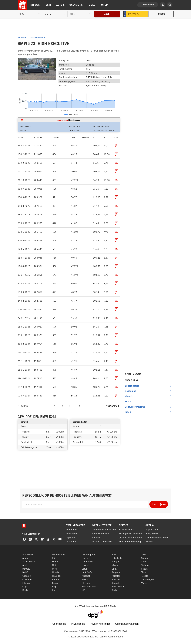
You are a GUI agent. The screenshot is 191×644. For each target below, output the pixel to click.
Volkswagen (148, 579)
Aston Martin (29, 561)
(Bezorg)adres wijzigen (130, 538)
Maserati (86, 576)
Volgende (112, 406)
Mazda (85, 579)
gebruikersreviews (135, 407)
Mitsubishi (117, 558)
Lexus (85, 565)
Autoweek (22, 37)
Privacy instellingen (100, 624)
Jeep (54, 587)
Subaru (145, 565)
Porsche (116, 579)
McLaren (86, 583)
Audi (25, 565)
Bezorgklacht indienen (130, 534)
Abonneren (71, 530)
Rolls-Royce (118, 587)
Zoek (107, 14)
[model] (55, 14)
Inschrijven (159, 504)
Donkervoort (58, 554)
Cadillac (26, 576)
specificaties (132, 386)
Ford (54, 569)
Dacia (25, 590)
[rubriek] (81, 14)
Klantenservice (126, 530)
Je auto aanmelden (102, 542)
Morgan (116, 561)
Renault (116, 583)
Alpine (26, 558)
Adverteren (71, 534)
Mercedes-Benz (90, 587)
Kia (54, 590)
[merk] (30, 14)
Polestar (116, 576)
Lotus (85, 569)
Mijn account (152, 530)
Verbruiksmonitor (37, 37)
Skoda (145, 558)
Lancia (85, 558)
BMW (25, 572)
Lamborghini (88, 554)
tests (128, 402)
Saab (114, 590)
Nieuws (35, 5)
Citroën (26, 583)
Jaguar (55, 583)
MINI (114, 554)
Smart (144, 561)
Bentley (26, 569)
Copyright (71, 538)
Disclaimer (71, 542)
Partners (150, 542)
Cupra (25, 587)
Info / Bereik (152, 534)
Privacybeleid (78, 624)
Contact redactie (100, 534)
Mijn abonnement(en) (130, 542)
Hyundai (56, 576)
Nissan (115, 565)
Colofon (96, 538)
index (128, 412)
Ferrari (55, 561)
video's (129, 396)
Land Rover (88, 561)
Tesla (144, 572)
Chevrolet (27, 579)
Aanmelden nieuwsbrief (104, 530)
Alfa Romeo (28, 554)
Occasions (76, 5)
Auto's (60, 5)
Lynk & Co (87, 572)
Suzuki (145, 569)
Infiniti (55, 579)
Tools (91, 5)
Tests (48, 5)
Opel (114, 569)
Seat (144, 554)
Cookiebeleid (59, 624)
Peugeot (116, 572)
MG (83, 590)
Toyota (145, 576)
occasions (130, 391)
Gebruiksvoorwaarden (157, 538)
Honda (56, 572)
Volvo (144, 583)
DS (53, 558)
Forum (104, 5)
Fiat (54, 565)
